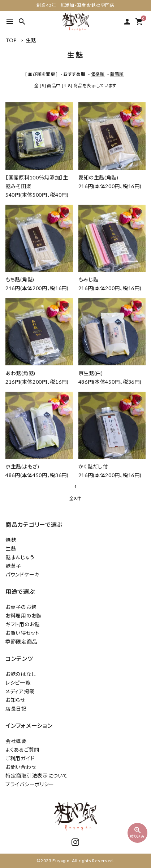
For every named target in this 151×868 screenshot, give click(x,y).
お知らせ (15, 700)
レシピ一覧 (18, 683)
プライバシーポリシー (30, 784)
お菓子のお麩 (21, 607)
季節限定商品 (21, 642)
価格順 (98, 74)
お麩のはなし (21, 674)
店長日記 (16, 709)
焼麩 (11, 540)
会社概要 (16, 741)
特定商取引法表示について (36, 776)
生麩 (31, 40)
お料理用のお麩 (23, 616)
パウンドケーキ (22, 575)
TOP (11, 40)
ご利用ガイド (20, 758)
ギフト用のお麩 (23, 624)
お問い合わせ (21, 767)
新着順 (117, 74)
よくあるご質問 (22, 750)
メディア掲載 (20, 691)
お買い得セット (22, 633)
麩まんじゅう (20, 557)
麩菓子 (13, 566)
